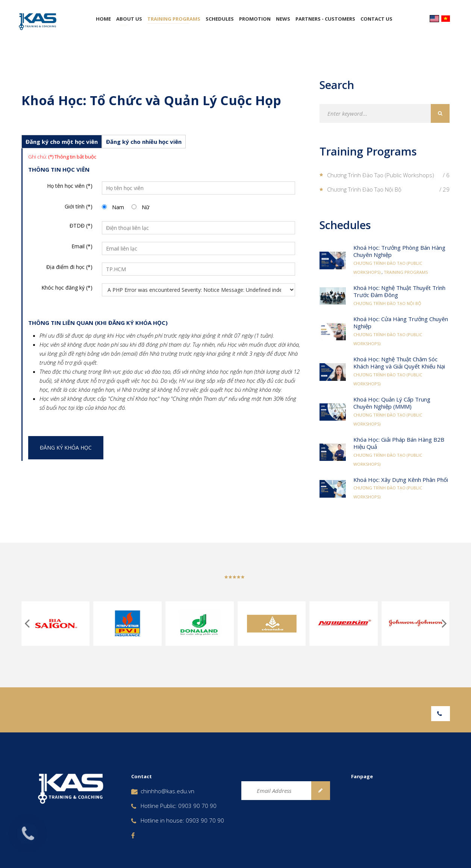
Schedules (220, 19)
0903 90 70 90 (197, 806)
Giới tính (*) (79, 206)
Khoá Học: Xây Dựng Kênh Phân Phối (401, 480)
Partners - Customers (325, 19)
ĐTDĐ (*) (81, 226)
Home (103, 19)
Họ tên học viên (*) (70, 186)
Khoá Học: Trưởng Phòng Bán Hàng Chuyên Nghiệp (399, 251)
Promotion (255, 19)
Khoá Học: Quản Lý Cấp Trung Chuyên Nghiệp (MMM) (392, 403)
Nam (118, 207)
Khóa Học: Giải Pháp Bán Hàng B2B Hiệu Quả (399, 443)
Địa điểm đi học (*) (69, 267)
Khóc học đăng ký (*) (67, 288)
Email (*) (82, 246)
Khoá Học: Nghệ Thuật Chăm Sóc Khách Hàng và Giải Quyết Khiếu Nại (399, 363)
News (283, 19)
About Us (129, 19)
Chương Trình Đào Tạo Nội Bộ (387, 303)
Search (440, 113)
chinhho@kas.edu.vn (167, 791)
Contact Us (376, 19)
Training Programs (174, 19)
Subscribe (321, 791)
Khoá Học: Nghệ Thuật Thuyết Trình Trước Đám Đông (399, 291)
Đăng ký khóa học (66, 448)
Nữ (145, 207)
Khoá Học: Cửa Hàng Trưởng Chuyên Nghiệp (401, 323)
